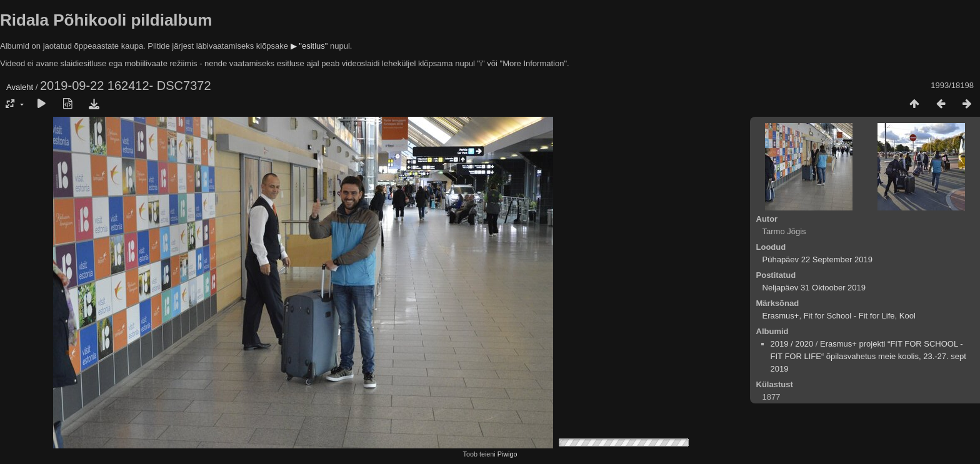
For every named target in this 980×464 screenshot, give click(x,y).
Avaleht (20, 87)
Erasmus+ (781, 316)
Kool (907, 316)
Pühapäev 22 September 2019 (817, 259)
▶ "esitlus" (309, 46)
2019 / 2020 (792, 344)
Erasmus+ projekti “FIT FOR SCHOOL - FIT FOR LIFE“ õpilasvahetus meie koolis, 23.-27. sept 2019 (868, 356)
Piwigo (507, 454)
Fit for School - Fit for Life (849, 316)
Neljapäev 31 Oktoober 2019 (814, 288)
